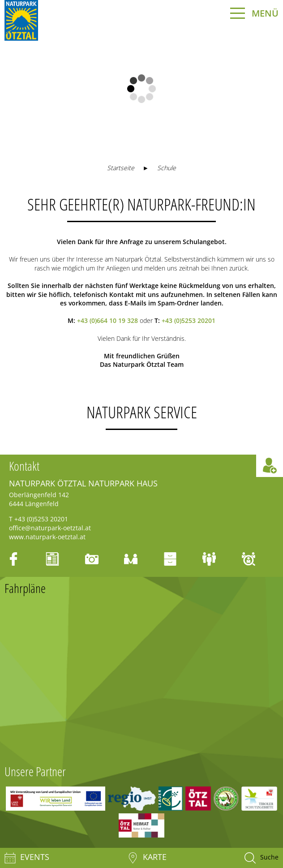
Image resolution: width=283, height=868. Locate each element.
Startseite (121, 168)
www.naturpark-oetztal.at (47, 537)
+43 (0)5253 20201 (189, 320)
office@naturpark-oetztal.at (50, 528)
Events (27, 858)
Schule (167, 168)
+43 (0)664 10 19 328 (107, 320)
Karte (147, 858)
